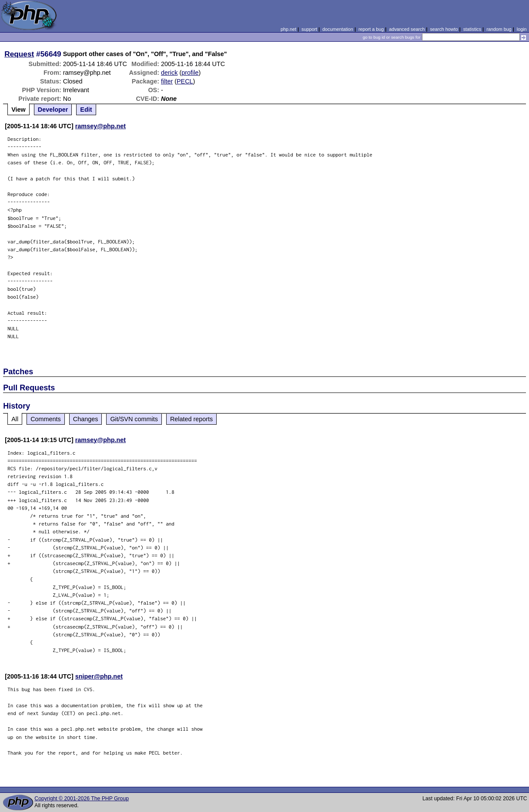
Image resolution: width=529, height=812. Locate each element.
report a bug (371, 29)
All (15, 419)
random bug (499, 29)
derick (169, 73)
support (309, 29)
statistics (472, 29)
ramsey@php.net (100, 126)
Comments (46, 419)
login (522, 29)
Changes (86, 419)
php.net (288, 29)
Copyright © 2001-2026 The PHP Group (82, 799)
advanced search (407, 29)
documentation (338, 29)
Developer (53, 110)
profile (190, 73)
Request (19, 54)
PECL (185, 81)
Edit (86, 110)
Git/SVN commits (134, 419)
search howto (444, 29)
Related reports (191, 419)
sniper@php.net (99, 676)
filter (167, 81)
